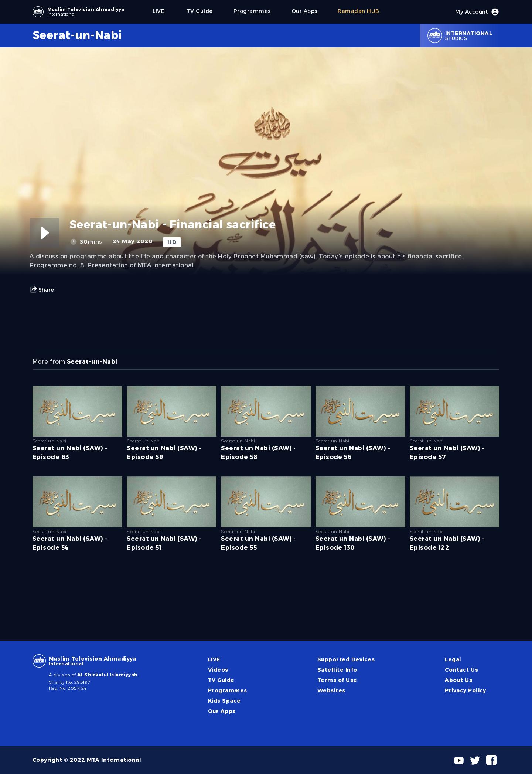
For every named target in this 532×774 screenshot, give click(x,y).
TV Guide (221, 680)
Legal (453, 659)
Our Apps (222, 711)
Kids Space (224, 701)
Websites (331, 690)
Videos (218, 670)
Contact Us (461, 670)
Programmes (228, 690)
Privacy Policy (465, 690)
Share (42, 290)
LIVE (214, 659)
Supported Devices (346, 659)
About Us (458, 680)
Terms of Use (337, 680)
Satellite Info (337, 670)
